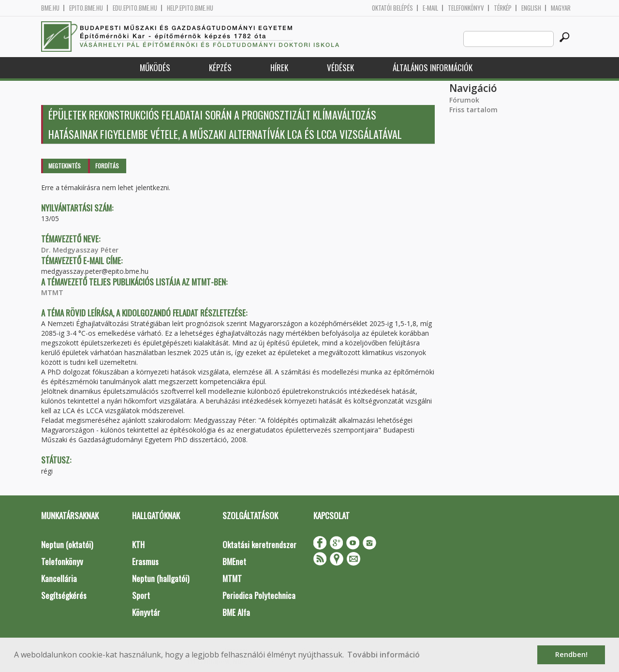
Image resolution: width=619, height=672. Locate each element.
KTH (138, 545)
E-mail (430, 8)
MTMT (52, 292)
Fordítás (107, 166)
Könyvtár (146, 612)
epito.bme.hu (86, 8)
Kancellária (59, 578)
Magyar (561, 8)
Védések (340, 67)
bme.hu (50, 8)
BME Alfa (236, 612)
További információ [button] (383, 655)
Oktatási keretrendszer (259, 545)
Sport (141, 595)
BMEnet (234, 561)
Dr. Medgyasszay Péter (80, 250)
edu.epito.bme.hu (135, 8)
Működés (155, 67)
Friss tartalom (473, 110)
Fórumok (464, 100)
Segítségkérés (64, 595)
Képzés (220, 67)
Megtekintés (65, 166)
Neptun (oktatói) (67, 545)
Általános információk (433, 67)
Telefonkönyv (466, 8)
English (531, 8)
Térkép (503, 8)
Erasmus (145, 561)
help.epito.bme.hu (190, 8)
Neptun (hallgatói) (161, 578)
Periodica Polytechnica (259, 595)
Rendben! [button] (571, 654)
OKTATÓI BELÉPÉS (392, 8)
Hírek (279, 67)
